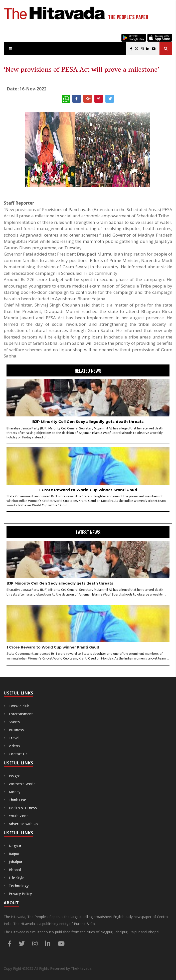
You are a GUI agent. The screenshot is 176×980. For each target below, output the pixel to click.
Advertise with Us (23, 824)
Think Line (17, 800)
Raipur (14, 854)
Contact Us (18, 754)
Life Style (17, 878)
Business (16, 730)
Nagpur (15, 846)
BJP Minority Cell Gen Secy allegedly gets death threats (88, 422)
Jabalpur (16, 862)
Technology (19, 886)
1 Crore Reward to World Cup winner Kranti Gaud (88, 490)
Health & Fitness (23, 808)
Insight (14, 776)
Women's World (22, 784)
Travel (14, 738)
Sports (14, 722)
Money (15, 792)
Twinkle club (19, 706)
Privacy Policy (20, 894)
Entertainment (21, 714)
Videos (14, 746)
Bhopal (15, 870)
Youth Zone (19, 816)
